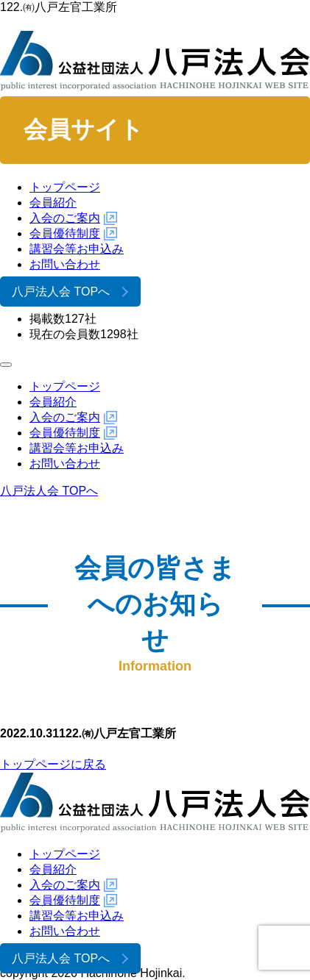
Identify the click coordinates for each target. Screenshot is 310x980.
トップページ (65, 187)
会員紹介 (53, 203)
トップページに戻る (53, 764)
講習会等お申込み (77, 249)
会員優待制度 (65, 233)
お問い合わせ (65, 264)
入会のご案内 (65, 218)
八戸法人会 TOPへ (61, 292)
